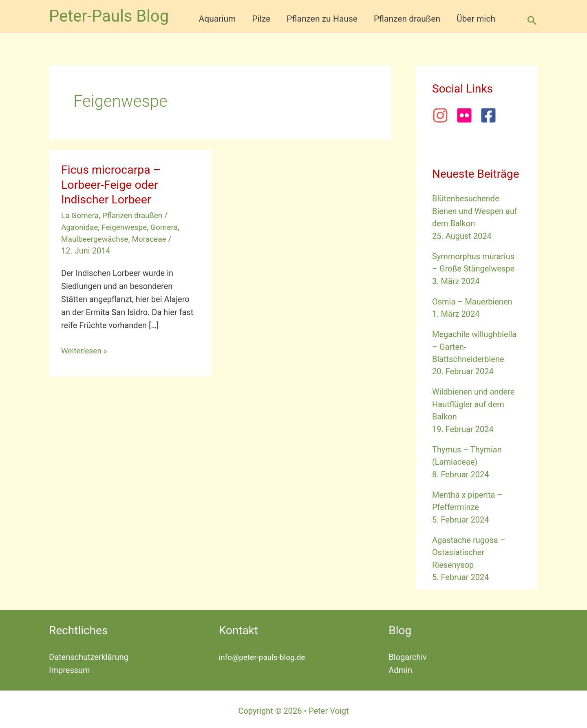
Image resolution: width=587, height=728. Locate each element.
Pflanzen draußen (136, 215)
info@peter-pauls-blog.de (264, 654)
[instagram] (443, 115)
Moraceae (153, 239)
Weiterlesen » (85, 351)
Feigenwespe (127, 227)
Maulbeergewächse (96, 239)
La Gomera (81, 215)
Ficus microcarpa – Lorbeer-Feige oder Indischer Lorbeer (114, 184)
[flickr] (467, 115)
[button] (532, 20)
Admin (400, 667)
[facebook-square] (491, 115)
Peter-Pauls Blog (109, 16)
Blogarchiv (407, 654)
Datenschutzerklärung (89, 654)
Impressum (70, 667)
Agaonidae (81, 227)
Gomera (169, 227)
